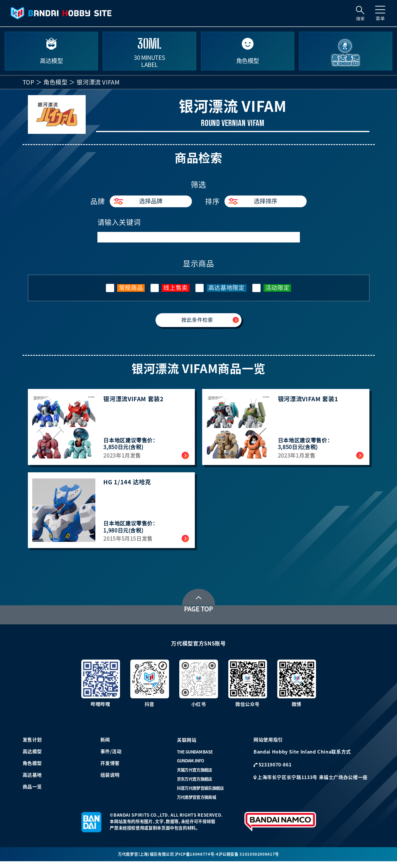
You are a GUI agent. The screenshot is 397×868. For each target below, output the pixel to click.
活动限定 (277, 288)
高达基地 (32, 781)
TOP (29, 82)
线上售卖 (176, 288)
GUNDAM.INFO (190, 766)
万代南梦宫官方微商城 (196, 803)
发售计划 (32, 745)
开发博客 (110, 769)
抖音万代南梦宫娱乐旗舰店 (200, 794)
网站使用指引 (268, 745)
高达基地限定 (227, 288)
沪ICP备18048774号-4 (198, 860)
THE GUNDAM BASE (195, 758)
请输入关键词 (119, 222)
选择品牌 (138, 201)
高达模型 (32, 757)
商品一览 (32, 792)
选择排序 (253, 201)
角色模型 (56, 82)
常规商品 (131, 288)
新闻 (105, 745)
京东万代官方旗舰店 (195, 785)
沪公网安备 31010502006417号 (251, 860)
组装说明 (110, 781)
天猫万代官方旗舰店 (195, 776)
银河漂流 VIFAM (98, 82)
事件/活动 (111, 757)
